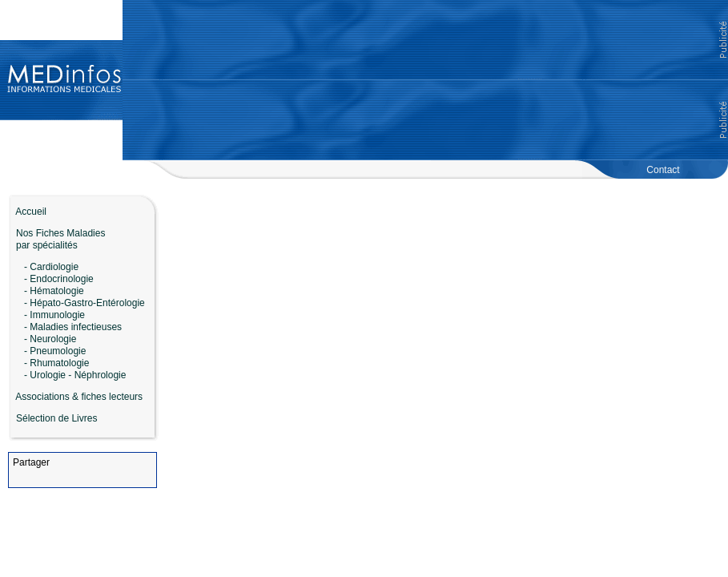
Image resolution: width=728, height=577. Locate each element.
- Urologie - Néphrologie (75, 375)
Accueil (27, 212)
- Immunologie (54, 315)
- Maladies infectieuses (73, 327)
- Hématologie (54, 291)
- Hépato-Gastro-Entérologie (84, 303)
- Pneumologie (55, 351)
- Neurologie (50, 339)
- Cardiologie (51, 267)
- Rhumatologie (56, 363)
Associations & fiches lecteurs (79, 397)
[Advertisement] (425, 80)
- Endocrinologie (59, 279)
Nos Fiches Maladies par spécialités (56, 239)
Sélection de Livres (56, 418)
